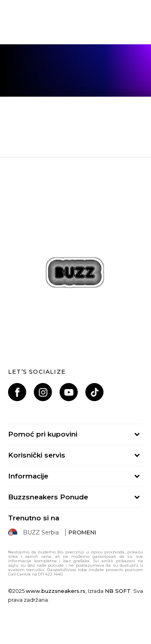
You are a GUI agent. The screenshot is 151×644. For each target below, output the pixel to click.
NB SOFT (118, 591)
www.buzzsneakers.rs (56, 591)
